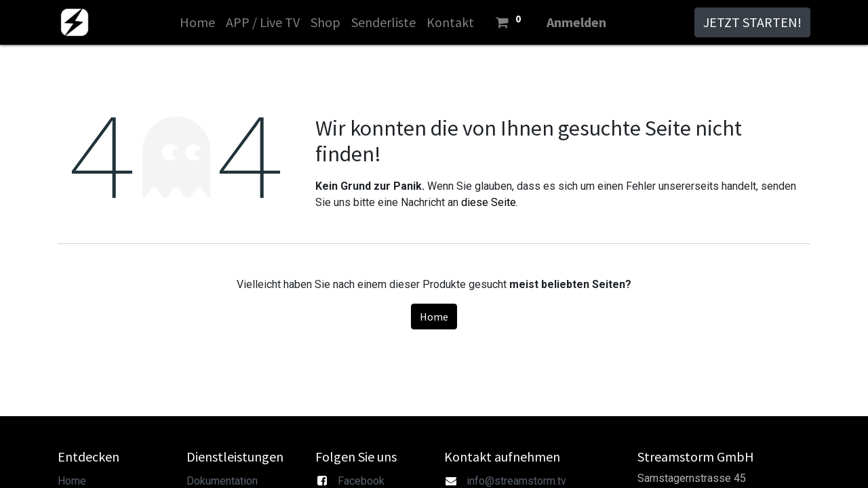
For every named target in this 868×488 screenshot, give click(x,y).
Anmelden (576, 22)
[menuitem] (197, 22)
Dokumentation (222, 481)
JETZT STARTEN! (752, 22)
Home (434, 317)
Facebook (361, 481)
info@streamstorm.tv (516, 481)
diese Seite (489, 202)
